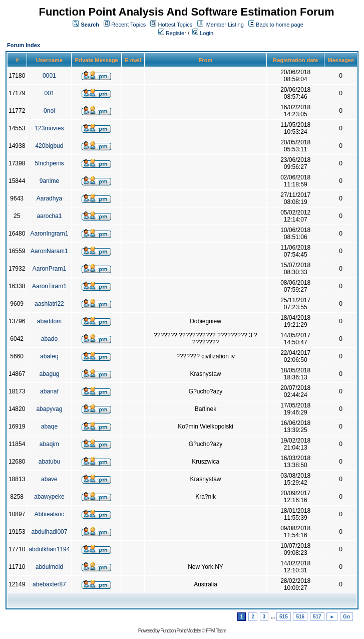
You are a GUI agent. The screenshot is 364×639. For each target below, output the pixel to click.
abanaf (49, 391)
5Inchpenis (49, 163)
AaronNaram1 (49, 251)
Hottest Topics (175, 25)
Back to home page (280, 25)
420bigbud (49, 146)
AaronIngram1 (49, 234)
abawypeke (49, 497)
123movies (49, 128)
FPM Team (216, 631)
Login (203, 33)
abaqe (49, 427)
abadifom (49, 321)
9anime (49, 181)
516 (300, 617)
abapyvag (49, 409)
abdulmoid (49, 567)
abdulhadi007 (49, 532)
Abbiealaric (49, 514)
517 (317, 617)
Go (346, 617)
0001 (49, 76)
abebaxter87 (49, 584)
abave (49, 479)
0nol (49, 111)
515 (284, 617)
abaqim (49, 444)
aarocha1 (49, 216)
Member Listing (225, 25)
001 (49, 93)
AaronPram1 (49, 269)
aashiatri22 (49, 304)
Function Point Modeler (180, 631)
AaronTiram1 (49, 286)
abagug (49, 374)
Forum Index (24, 45)
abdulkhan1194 (49, 549)
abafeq (49, 356)
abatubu (49, 462)
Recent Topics (128, 25)
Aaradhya (49, 198)
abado (49, 339)
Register (172, 33)
